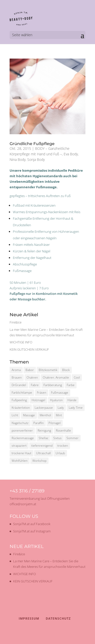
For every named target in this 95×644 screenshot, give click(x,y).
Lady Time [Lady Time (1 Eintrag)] (76, 408)
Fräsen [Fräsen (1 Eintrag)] (42, 393)
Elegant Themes (46, 632)
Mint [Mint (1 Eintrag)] (59, 415)
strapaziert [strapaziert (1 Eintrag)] (19, 446)
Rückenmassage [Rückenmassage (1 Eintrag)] (23, 438)
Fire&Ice (16, 322)
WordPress (47, 637)
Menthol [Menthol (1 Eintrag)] (45, 415)
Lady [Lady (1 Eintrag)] (61, 408)
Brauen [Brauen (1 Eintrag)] (17, 377)
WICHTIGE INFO (21, 342)
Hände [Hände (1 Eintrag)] (72, 400)
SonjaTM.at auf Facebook (32, 524)
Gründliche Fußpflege (32, 144)
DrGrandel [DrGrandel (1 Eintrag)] (19, 385)
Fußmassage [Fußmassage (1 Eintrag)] (60, 393)
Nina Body (18, 159)
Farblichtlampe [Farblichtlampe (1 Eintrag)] (22, 393)
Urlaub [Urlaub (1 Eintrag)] (60, 453)
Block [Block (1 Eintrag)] (66, 370)
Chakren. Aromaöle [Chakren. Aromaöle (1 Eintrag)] (56, 377)
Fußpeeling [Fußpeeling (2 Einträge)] (19, 400)
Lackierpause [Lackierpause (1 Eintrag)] (44, 408)
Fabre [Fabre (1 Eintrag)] (35, 385)
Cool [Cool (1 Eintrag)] (77, 377)
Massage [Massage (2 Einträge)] (29, 415)
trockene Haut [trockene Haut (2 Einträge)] (21, 453)
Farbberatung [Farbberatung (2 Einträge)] (53, 385)
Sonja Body (36, 159)
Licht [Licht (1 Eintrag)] (15, 415)
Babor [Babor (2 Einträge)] (30, 370)
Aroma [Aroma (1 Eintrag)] (16, 370)
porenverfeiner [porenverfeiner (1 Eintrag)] (22, 430)
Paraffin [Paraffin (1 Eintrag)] (39, 423)
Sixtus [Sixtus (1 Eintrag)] (57, 438)
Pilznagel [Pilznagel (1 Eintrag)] (55, 423)
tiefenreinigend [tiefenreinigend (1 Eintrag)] (42, 446)
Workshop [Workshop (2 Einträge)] (39, 461)
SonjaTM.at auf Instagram (32, 531)
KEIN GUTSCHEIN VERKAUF (29, 349)
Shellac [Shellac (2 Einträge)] (44, 438)
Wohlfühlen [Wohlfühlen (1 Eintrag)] (20, 461)
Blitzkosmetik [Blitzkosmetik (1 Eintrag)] (48, 370)
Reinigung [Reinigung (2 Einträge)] (44, 430)
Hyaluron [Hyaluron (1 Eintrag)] (56, 400)
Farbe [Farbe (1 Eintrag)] (71, 385)
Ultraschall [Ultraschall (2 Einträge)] (43, 453)
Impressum (29, 618)
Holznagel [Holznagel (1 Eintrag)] (38, 400)
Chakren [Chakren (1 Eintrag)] (32, 377)
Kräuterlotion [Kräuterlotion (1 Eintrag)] (21, 408)
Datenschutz (58, 618)
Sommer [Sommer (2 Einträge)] (73, 438)
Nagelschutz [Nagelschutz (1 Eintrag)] (20, 423)
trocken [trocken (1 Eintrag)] (63, 446)
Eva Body (71, 154)
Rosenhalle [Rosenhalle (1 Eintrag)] (63, 430)
